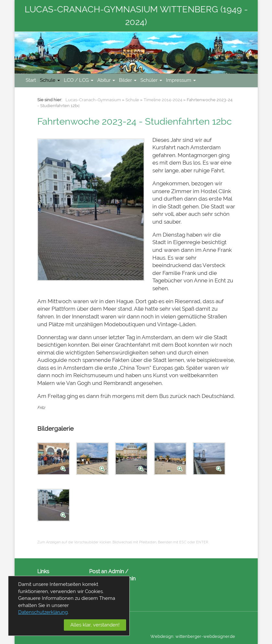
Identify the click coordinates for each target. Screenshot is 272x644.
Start (31, 80)
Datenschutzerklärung (43, 612)
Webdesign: (162, 636)
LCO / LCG (79, 80)
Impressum (181, 80)
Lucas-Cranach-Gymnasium (93, 100)
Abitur (106, 80)
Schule (50, 80)
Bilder (128, 80)
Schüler (151, 80)
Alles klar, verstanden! (95, 625)
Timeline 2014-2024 (163, 100)
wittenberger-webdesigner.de (205, 636)
